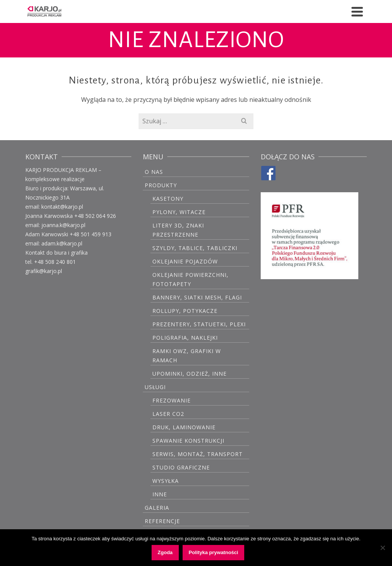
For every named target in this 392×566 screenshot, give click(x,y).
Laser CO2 (168, 414)
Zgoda (165, 552)
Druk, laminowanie (184, 427)
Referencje (162, 521)
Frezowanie (171, 400)
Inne (160, 494)
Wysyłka (166, 481)
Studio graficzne (181, 467)
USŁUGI (155, 387)
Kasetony (168, 199)
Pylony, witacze (179, 212)
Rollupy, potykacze (185, 311)
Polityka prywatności (213, 552)
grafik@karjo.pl (44, 271)
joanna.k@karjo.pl (63, 225)
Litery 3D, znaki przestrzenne (178, 230)
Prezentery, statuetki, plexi (199, 324)
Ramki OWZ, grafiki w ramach (187, 356)
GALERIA (157, 508)
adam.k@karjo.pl (62, 243)
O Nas (154, 172)
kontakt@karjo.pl (62, 207)
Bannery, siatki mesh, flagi (197, 297)
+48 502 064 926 (95, 216)
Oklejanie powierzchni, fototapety (190, 279)
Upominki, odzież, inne (189, 374)
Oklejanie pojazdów (185, 261)
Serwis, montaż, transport (198, 454)
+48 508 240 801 (55, 262)
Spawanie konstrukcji (188, 441)
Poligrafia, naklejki (185, 338)
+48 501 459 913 (91, 234)
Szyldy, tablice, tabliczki (195, 248)
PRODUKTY (161, 185)
